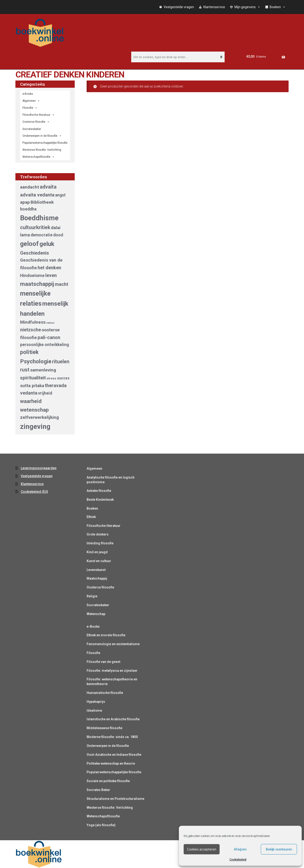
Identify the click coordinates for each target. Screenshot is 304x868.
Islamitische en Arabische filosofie (113, 719)
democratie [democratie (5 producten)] (42, 235)
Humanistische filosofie (105, 693)
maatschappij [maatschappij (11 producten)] (37, 284)
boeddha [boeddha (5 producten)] (28, 209)
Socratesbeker (98, 605)
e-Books (28, 94)
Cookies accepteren (202, 849)
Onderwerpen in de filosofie (42, 136)
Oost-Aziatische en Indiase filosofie (114, 755)
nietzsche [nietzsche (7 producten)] (30, 330)
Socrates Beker (98, 790)
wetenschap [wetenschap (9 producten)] (34, 410)
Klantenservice (214, 7)
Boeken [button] (278, 7)
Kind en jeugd (97, 552)
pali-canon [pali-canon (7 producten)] (49, 337)
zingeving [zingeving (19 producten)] (35, 427)
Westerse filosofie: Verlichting (42, 150)
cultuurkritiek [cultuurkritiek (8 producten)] (35, 227)
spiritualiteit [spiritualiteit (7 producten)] (33, 378)
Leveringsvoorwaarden (39, 468)
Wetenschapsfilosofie (39, 157)
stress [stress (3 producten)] (51, 378)
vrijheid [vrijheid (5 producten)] (45, 393)
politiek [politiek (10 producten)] (29, 352)
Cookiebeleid (238, 860)
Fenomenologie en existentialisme (113, 644)
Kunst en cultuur (99, 561)
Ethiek (91, 517)
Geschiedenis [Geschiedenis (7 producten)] (35, 253)
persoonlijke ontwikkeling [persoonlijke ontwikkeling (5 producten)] (44, 345)
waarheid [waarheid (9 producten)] (31, 401)
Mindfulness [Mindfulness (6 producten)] (33, 322)
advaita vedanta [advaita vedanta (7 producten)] (37, 195)
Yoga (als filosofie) (101, 825)
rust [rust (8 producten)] (25, 370)
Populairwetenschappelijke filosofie (45, 143)
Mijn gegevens (247, 7)
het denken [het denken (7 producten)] (49, 268)
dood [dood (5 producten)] (58, 235)
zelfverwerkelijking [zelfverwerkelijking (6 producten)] (39, 417)
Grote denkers (98, 534)
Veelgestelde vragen (179, 7)
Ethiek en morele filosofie (106, 635)
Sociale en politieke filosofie (108, 781)
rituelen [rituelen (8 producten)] (61, 362)
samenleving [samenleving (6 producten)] (43, 370)
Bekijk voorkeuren (279, 849)
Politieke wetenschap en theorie (111, 763)
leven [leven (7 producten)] (51, 275)
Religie (92, 596)
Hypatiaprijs (96, 702)
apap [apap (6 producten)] (25, 202)
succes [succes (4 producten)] (63, 378)
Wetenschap (96, 614)
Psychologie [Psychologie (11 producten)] (36, 361)
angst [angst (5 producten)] (60, 195)
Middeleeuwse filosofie (104, 728)
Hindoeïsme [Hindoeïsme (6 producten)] (32, 275)
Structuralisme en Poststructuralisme (115, 799)
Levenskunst (96, 570)
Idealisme (94, 710)
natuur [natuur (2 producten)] (50, 323)
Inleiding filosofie (100, 543)
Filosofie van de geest (103, 662)
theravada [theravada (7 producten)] (56, 385)
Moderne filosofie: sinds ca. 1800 (112, 737)
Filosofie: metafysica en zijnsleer (112, 671)
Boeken (92, 508)
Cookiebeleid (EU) (34, 492)
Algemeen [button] (31, 101)
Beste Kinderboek (100, 500)
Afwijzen (240, 849)
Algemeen (94, 469)
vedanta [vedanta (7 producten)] (29, 393)
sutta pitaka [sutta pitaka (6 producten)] (32, 386)
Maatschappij (97, 578)
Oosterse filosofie (36, 122)
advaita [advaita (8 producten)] (48, 187)
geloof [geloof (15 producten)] (29, 244)
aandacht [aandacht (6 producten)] (30, 187)
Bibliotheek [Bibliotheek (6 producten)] (42, 202)
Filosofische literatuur (39, 115)
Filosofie (30, 108)
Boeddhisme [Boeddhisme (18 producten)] (39, 218)
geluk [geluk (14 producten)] (47, 244)
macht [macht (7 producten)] (62, 284)
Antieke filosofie (99, 491)
